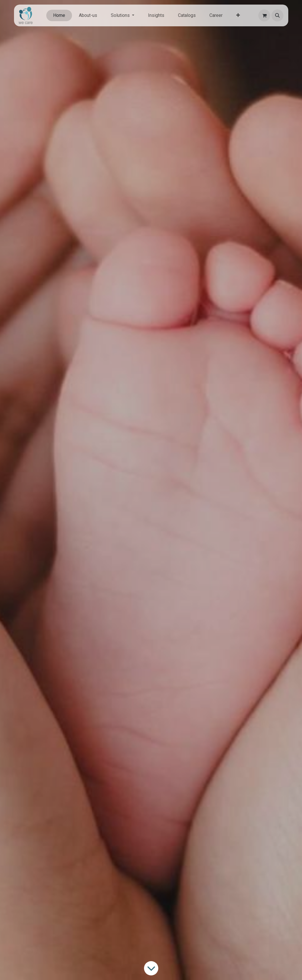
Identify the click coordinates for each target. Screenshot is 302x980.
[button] (277, 15)
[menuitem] (59, 15)
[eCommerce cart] (264, 15)
